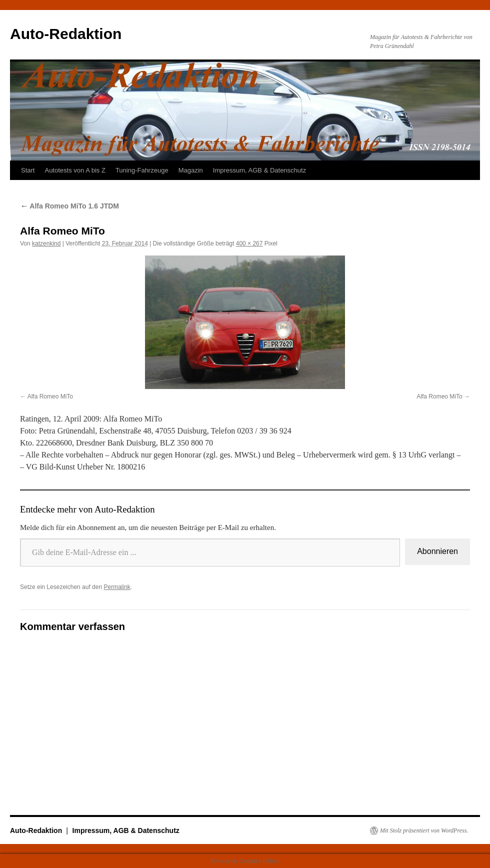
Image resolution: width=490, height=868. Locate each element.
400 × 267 (249, 243)
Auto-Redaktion (66, 34)
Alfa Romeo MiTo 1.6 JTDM (69, 206)
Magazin (191, 170)
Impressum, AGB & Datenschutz (259, 170)
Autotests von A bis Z (75, 170)
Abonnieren (437, 551)
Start (28, 170)
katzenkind (46, 243)
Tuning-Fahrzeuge (142, 170)
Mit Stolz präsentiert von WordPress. (424, 830)
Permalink (117, 587)
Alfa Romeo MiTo (50, 396)
